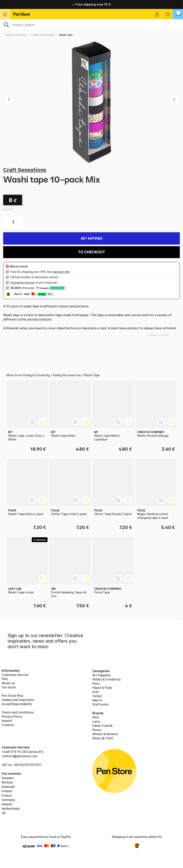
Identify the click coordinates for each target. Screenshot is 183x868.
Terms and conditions (17, 712)
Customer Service (15, 675)
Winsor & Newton (105, 734)
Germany (8, 800)
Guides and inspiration (18, 700)
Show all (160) (103, 738)
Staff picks (101, 704)
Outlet (97, 696)
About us (8, 683)
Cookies (8, 725)
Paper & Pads (102, 688)
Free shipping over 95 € (91, 4)
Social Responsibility (17, 704)
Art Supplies (102, 675)
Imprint (7, 721)
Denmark (8, 787)
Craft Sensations (25, 170)
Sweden (8, 778)
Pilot (96, 717)
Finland (7, 791)
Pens (96, 683)
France (7, 795)
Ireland (7, 804)
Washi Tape (66, 35)
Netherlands (11, 809)
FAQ (5, 679)
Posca (97, 730)
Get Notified (92, 238)
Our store (9, 687)
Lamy (96, 721)
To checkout (91, 252)
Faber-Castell (103, 726)
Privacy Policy (12, 716)
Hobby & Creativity (16, 35)
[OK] (91, 24)
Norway (7, 782)
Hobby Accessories (43, 35)
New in (97, 700)
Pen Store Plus (12, 696)
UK (4, 813)
